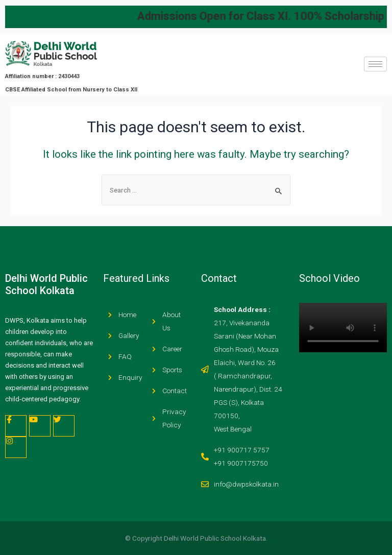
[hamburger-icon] (375, 64)
